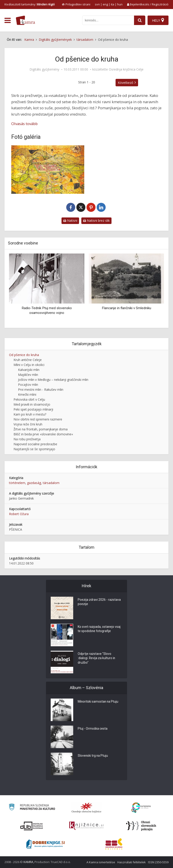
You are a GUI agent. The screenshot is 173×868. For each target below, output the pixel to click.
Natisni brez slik (96, 220)
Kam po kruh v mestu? (30, 414)
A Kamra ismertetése (101, 862)
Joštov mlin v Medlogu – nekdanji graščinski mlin (53, 380)
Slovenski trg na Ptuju (93, 756)
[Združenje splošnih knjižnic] (114, 844)
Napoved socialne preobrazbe (35, 444)
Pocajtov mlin (28, 385)
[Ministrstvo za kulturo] (32, 808)
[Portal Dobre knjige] (46, 844)
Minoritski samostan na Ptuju (98, 702)
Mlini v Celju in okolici (29, 365)
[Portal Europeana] (141, 808)
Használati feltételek (132, 862)
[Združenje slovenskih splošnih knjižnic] (86, 826)
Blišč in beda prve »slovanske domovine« (43, 434)
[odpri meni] (8, 21)
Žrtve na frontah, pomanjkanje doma (41, 429)
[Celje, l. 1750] (48, 170)
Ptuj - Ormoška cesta (93, 729)
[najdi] (140, 20)
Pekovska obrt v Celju (29, 399)
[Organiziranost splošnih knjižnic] (86, 808)
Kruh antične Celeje (28, 360)
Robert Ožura (19, 514)
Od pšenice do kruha (24, 355)
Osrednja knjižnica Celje (126, 69)
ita (113, 4)
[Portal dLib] (32, 826)
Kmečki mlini (27, 394)
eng (105, 4)
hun (120, 4)
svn (97, 4)
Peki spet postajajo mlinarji (33, 409)
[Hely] (158, 20)
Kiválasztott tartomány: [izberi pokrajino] (30, 4)
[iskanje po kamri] (108, 20)
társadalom (51, 483)
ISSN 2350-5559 (158, 862)
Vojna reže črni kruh (28, 424)
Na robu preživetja (27, 439)
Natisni (70, 220)
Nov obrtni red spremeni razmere (38, 419)
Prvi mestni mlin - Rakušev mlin (41, 389)
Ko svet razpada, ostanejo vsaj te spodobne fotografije (99, 629)
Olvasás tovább (24, 124)
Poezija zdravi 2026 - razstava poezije (99, 602)
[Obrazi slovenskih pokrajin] (141, 826)
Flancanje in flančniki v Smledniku (126, 308)
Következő (125, 83)
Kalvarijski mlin (29, 370)
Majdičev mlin (28, 375)
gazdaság (34, 483)
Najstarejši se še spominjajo (34, 449)
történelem (17, 483)
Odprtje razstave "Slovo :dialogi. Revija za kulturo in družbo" (97, 659)
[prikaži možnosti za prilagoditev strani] (76, 4)
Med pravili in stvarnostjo (32, 404)
